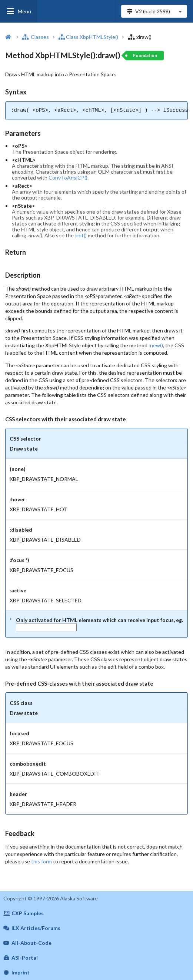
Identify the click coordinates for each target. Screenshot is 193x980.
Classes (36, 37)
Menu (19, 11)
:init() (81, 235)
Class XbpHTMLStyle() (88, 37)
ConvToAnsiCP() (68, 178)
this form (41, 861)
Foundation (145, 55)
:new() (156, 345)
